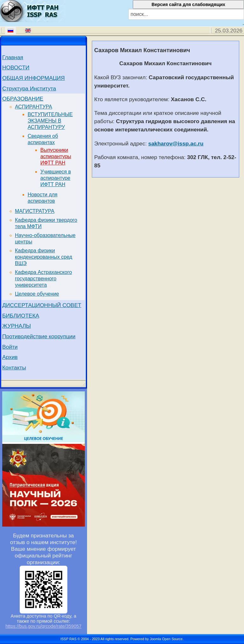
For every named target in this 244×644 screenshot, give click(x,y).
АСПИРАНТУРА (34, 107)
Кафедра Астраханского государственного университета (43, 279)
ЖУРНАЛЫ (17, 326)
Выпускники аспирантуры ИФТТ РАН (56, 156)
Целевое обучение (37, 294)
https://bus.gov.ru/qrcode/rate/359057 (43, 626)
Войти (10, 347)
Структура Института (29, 88)
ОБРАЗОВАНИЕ (23, 99)
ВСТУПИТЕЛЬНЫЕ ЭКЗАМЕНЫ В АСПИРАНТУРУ (50, 121)
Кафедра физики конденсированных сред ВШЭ (44, 257)
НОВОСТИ (16, 67)
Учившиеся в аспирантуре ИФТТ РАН (56, 178)
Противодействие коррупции (39, 336)
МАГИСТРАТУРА (35, 211)
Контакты (14, 367)
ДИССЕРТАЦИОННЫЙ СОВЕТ (42, 305)
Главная (13, 57)
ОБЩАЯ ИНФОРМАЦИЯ (34, 78)
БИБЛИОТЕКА (21, 316)
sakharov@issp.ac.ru (176, 143)
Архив (10, 357)
